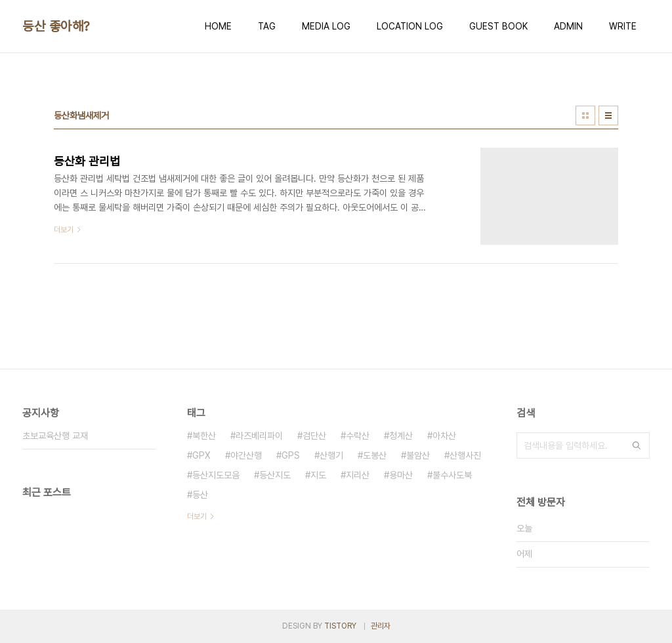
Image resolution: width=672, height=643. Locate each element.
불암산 (418, 455)
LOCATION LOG (410, 26)
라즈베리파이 (259, 436)
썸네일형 (585, 115)
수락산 (358, 436)
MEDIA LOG (326, 26)
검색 (637, 446)
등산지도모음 (216, 475)
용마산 (401, 475)
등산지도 (275, 475)
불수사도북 (452, 475)
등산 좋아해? (56, 26)
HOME (218, 26)
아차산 (444, 436)
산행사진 (465, 455)
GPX (201, 455)
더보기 (197, 516)
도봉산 (375, 455)
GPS (291, 455)
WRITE (623, 26)
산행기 (331, 455)
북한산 (204, 436)
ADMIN (568, 26)
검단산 (314, 436)
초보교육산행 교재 (55, 436)
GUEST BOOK (498, 26)
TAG (267, 26)
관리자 (381, 626)
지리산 (358, 475)
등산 (200, 495)
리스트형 (608, 115)
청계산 (401, 436)
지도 (318, 475)
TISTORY (340, 626)
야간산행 (246, 455)
